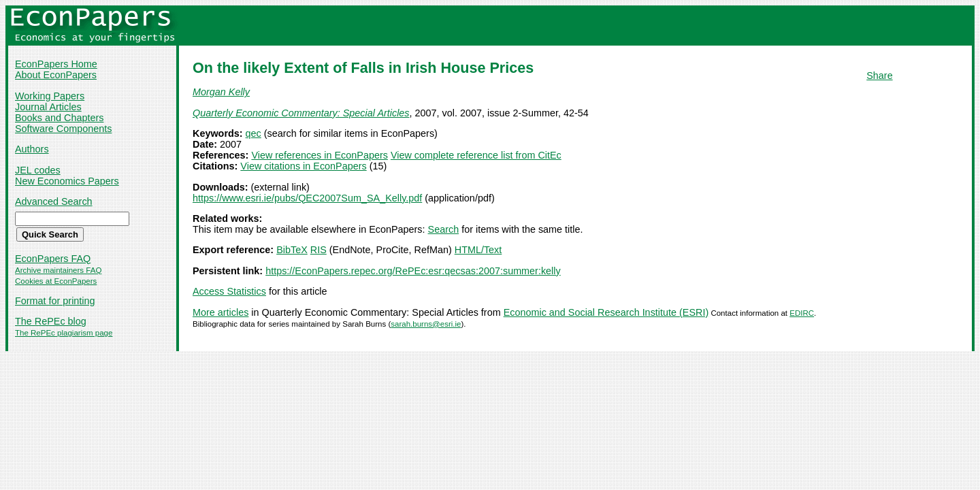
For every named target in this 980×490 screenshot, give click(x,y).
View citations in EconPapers (303, 166)
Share (879, 76)
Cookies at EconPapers (56, 281)
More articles (220, 312)
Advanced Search (54, 201)
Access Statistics (229, 291)
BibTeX (292, 250)
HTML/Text (478, 250)
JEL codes (38, 170)
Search (444, 229)
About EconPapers (56, 75)
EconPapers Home (56, 64)
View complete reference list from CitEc (476, 155)
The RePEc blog (51, 321)
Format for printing (55, 301)
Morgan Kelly (221, 92)
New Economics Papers (67, 181)
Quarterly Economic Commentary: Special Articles (301, 113)
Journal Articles (48, 107)
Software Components (63, 129)
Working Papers (50, 96)
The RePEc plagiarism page (64, 333)
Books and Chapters (59, 118)
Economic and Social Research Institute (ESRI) (606, 312)
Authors (32, 149)
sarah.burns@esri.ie (426, 324)
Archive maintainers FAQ (58, 270)
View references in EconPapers (320, 155)
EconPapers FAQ (53, 259)
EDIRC (802, 313)
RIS (318, 250)
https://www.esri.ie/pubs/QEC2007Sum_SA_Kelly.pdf (307, 198)
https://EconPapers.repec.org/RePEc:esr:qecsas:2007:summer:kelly (413, 271)
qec (254, 133)
